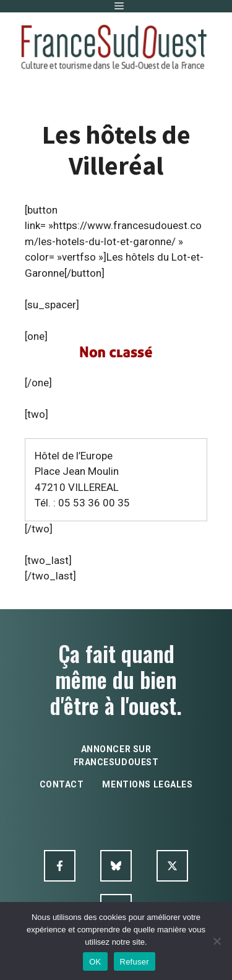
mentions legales (147, 784)
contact (62, 784)
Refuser (135, 962)
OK (95, 962)
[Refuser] (217, 941)
